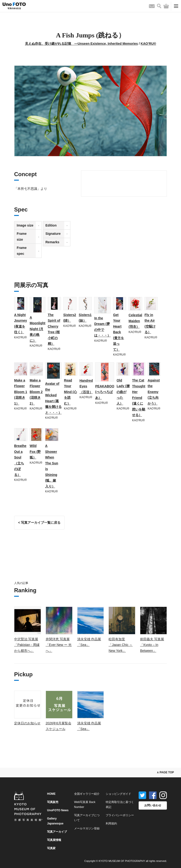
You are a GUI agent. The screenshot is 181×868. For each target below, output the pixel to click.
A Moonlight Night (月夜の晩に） (38, 329)
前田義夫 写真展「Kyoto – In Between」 (152, 645)
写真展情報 (54, 840)
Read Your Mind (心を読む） (70, 392)
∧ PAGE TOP (165, 772)
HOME (51, 794)
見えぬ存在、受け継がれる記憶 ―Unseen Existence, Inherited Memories (81, 44)
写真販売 (53, 802)
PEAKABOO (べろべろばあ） (105, 392)
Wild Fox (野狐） (35, 452)
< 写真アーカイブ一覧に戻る (39, 523)
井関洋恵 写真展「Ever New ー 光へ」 (59, 645)
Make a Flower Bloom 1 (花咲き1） (21, 392)
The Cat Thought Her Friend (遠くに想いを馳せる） (139, 398)
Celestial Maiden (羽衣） (135, 321)
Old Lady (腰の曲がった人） (123, 392)
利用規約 (111, 823)
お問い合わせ (153, 805)
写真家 (51, 848)
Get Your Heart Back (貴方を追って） (119, 332)
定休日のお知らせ (27, 723)
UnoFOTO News (58, 810)
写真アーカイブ (57, 832)
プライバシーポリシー (120, 815)
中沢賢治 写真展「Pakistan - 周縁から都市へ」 (27, 645)
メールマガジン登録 (87, 828)
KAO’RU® (149, 44)
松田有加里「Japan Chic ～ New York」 (121, 645)
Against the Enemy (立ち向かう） (154, 392)
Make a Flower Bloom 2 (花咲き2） (36, 392)
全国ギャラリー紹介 (87, 794)
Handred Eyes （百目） (86, 386)
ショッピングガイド (118, 794)
